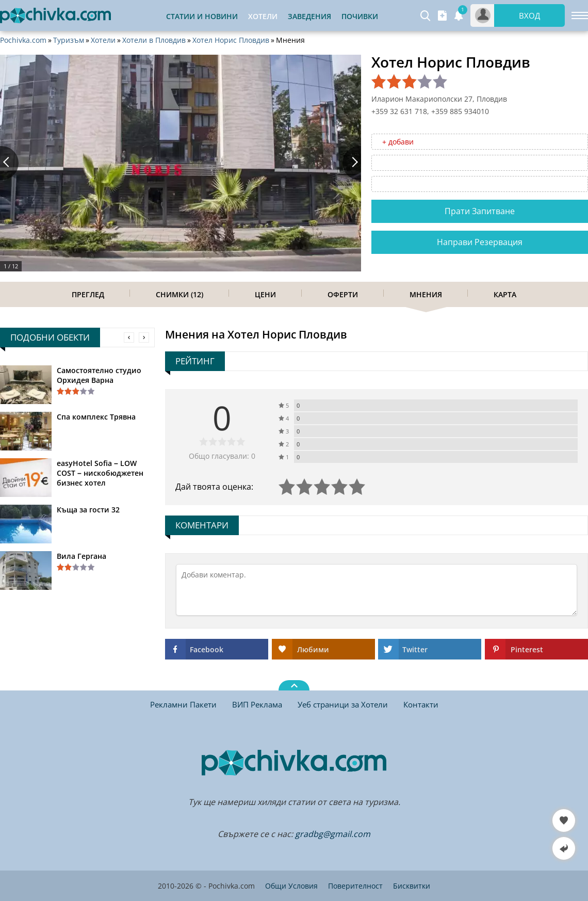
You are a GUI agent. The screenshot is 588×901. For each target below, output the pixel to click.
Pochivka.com (23, 40)
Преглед (88, 294)
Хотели (103, 40)
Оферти (343, 294)
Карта (505, 294)
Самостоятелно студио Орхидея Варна (99, 375)
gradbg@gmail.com (333, 834)
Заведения (309, 16)
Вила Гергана (81, 556)
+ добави (398, 142)
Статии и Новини (202, 16)
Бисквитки (412, 886)
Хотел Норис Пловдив (231, 40)
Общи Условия (291, 886)
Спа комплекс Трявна (96, 417)
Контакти (421, 704)
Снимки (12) (179, 294)
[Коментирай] (377, 590)
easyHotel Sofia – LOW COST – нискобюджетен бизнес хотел (100, 473)
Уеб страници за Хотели (343, 704)
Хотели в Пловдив (154, 40)
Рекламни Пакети (183, 704)
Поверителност (355, 886)
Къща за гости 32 (88, 510)
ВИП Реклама (257, 704)
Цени (265, 294)
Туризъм (69, 40)
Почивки (360, 16)
